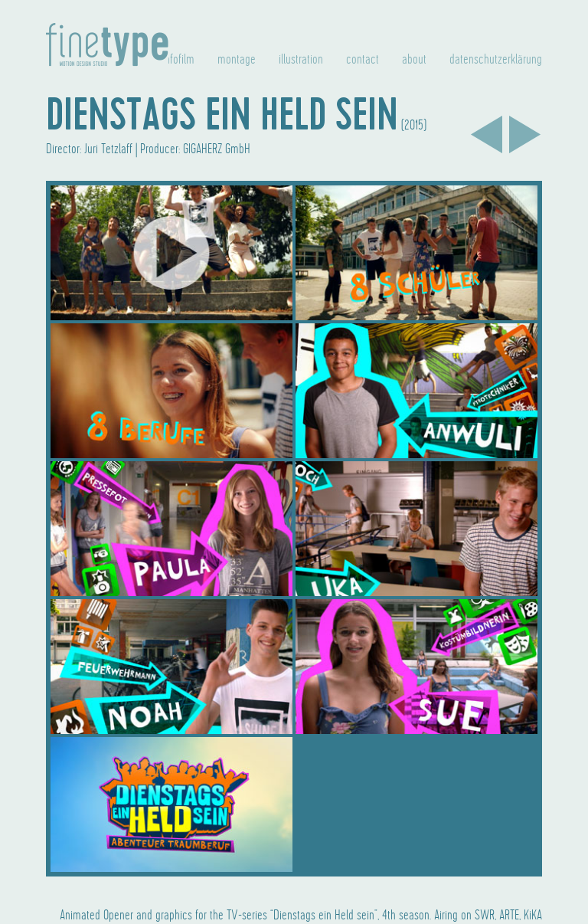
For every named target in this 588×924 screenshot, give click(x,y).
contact (363, 60)
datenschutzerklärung (496, 60)
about (414, 60)
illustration (301, 60)
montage (237, 60)
